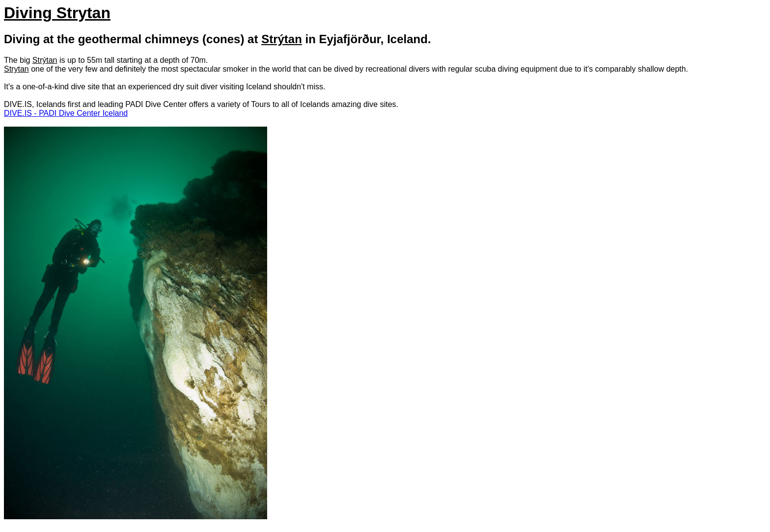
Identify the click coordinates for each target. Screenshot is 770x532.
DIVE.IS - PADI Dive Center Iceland (66, 113)
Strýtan (282, 39)
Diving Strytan (57, 13)
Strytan (16, 69)
